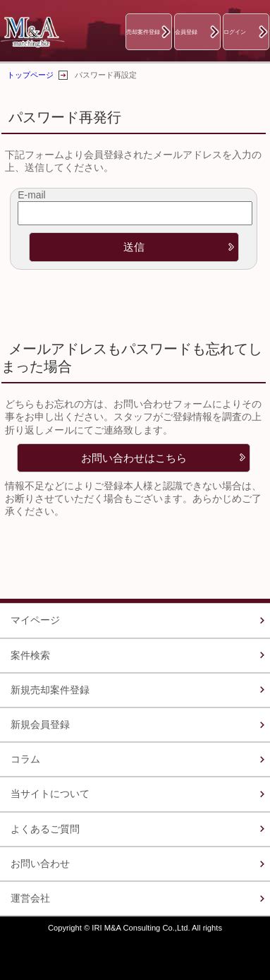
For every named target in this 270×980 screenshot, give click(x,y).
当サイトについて (50, 794)
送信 (134, 247)
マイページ (35, 620)
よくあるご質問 (45, 829)
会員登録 (186, 32)
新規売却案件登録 (50, 690)
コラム (25, 759)
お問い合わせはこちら (134, 458)
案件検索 (30, 655)
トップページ (30, 75)
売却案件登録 (143, 32)
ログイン (235, 32)
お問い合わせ (40, 864)
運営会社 (30, 898)
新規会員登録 (40, 724)
